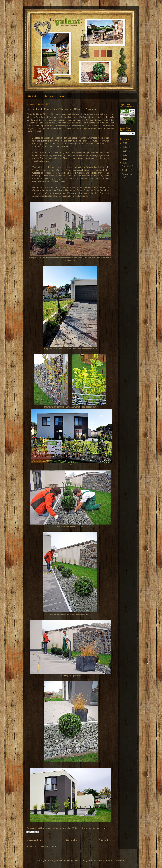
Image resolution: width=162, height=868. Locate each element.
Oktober (126, 170)
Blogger (121, 860)
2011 (125, 163)
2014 (125, 151)
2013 (125, 155)
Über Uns (48, 96)
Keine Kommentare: (91, 828)
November (127, 166)
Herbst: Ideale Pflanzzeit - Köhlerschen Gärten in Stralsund (62, 109)
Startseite (33, 96)
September (127, 174)
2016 (125, 143)
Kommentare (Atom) (47, 847)
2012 (125, 159)
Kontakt (63, 96)
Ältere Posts (106, 840)
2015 (125, 147)
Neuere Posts (35, 840)
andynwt (101, 860)
